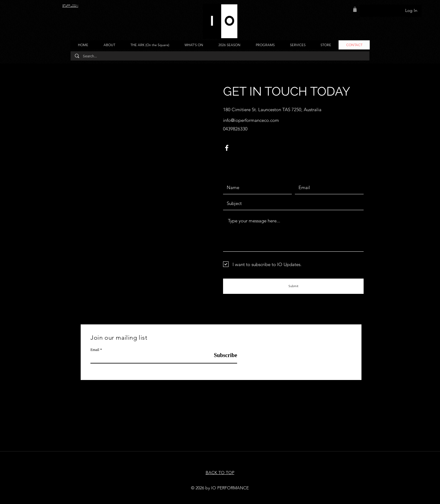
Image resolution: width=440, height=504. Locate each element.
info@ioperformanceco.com (251, 120)
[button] (109, 45)
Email (95, 350)
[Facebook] (227, 148)
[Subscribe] (222, 355)
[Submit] (293, 286)
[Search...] (220, 56)
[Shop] (355, 9)
